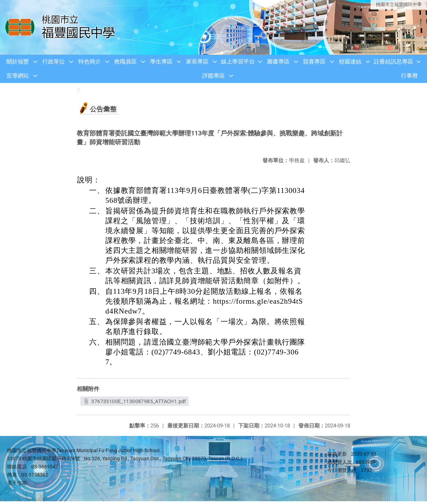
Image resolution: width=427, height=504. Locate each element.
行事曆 (409, 76)
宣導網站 (18, 76)
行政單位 (54, 62)
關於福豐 (18, 62)
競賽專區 (314, 62)
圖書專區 (278, 62)
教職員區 (125, 62)
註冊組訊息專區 (394, 62)
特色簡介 (89, 62)
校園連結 (350, 62)
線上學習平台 (238, 62)
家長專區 (197, 62)
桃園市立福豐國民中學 (399, 4)
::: (78, 90)
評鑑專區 (213, 76)
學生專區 (161, 62)
